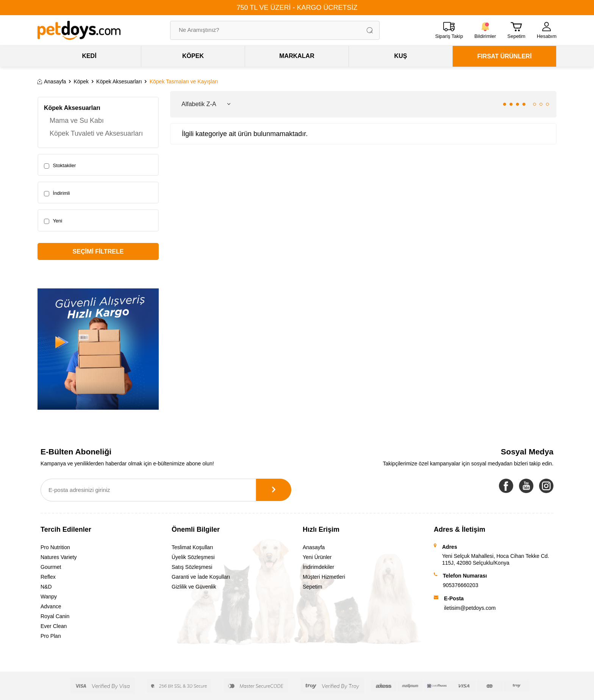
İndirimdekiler (318, 567)
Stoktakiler (60, 166)
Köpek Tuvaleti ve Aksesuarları (96, 133)
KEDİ (89, 56)
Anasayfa (52, 81)
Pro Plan (51, 636)
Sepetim (312, 587)
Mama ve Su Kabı (77, 121)
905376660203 (460, 585)
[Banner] (98, 349)
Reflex (48, 577)
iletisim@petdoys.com (470, 608)
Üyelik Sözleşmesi (193, 557)
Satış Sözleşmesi (192, 567)
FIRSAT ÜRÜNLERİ (505, 56)
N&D (46, 587)
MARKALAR (297, 56)
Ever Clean (54, 626)
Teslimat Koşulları (192, 547)
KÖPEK (193, 56)
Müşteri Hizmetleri (324, 577)
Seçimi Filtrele (98, 251)
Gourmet (51, 567)
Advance (51, 606)
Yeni (53, 221)
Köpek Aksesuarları (119, 81)
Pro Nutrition (55, 547)
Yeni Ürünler (317, 557)
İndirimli (57, 193)
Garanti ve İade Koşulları (201, 577)
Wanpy (49, 597)
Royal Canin (55, 616)
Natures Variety (59, 557)
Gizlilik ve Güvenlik (194, 587)
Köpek (81, 81)
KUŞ (401, 56)
